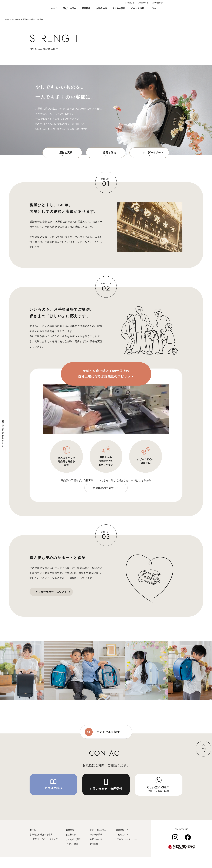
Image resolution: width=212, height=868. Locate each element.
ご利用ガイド (122, 846)
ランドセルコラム (98, 841)
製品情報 (70, 841)
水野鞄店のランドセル (14, 19)
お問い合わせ (96, 851)
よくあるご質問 (73, 851)
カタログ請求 (96, 846)
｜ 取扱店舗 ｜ (131, 3)
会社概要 (120, 841)
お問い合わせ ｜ (158, 3)
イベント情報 (72, 855)
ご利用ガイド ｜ (144, 3)
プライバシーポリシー (126, 851)
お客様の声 (71, 846)
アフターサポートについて (45, 850)
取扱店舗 (94, 855)
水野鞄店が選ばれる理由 (41, 846)
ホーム (33, 841)
